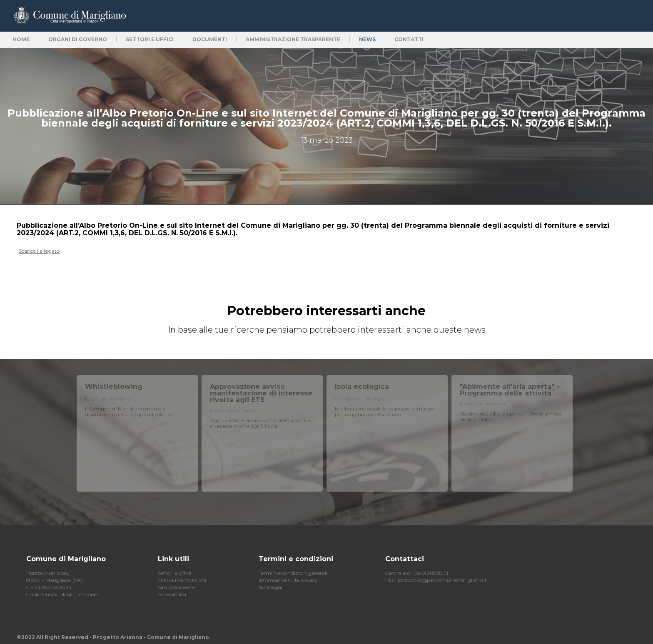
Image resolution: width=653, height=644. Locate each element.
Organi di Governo (78, 39)
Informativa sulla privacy (288, 580)
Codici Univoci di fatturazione (61, 594)
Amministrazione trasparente (293, 39)
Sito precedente (176, 587)
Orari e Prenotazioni (182, 580)
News (367, 39)
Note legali (271, 587)
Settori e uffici (150, 39)
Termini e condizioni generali (293, 573)
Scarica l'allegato (39, 251)
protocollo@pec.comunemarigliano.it (442, 580)
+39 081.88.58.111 (430, 573)
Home (21, 39)
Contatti (409, 39)
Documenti (210, 39)
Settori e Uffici (174, 573)
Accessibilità (172, 594)
